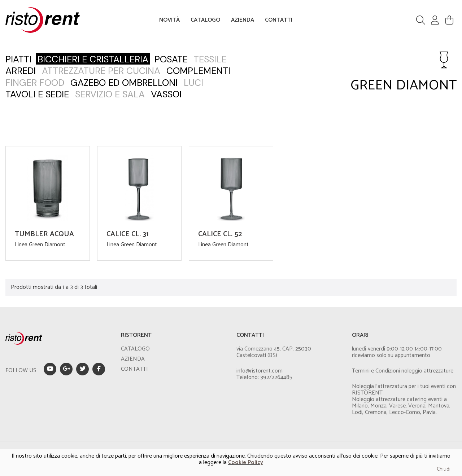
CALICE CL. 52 (220, 234)
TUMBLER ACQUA (44, 234)
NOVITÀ (169, 20)
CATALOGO (205, 20)
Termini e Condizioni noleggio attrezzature (403, 371)
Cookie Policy (246, 462)
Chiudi (444, 469)
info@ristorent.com (260, 371)
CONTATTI (279, 20)
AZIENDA (243, 20)
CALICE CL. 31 (128, 234)
